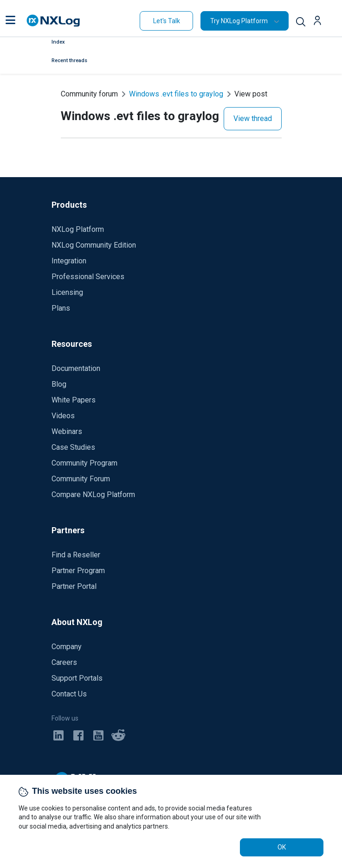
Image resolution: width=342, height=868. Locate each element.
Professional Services (88, 277)
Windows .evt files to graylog (176, 94)
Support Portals (77, 678)
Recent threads (69, 61)
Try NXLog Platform (239, 21)
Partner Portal (74, 586)
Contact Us (69, 694)
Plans (61, 308)
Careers (64, 662)
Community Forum (81, 479)
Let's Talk (167, 21)
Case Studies (73, 447)
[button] (10, 21)
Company (67, 647)
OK (282, 847)
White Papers (74, 400)
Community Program (84, 463)
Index (58, 42)
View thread (253, 118)
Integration (69, 261)
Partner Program (78, 571)
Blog (59, 384)
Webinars (67, 431)
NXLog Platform (78, 229)
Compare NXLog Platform (93, 495)
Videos (63, 416)
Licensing (67, 292)
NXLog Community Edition (94, 245)
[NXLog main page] (53, 21)
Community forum (89, 94)
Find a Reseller (76, 555)
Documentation (76, 368)
